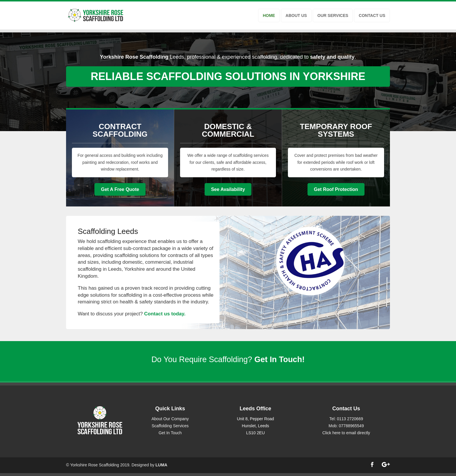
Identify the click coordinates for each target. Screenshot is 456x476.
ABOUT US (296, 15)
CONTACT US (372, 15)
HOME (269, 15)
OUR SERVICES (333, 15)
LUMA (161, 465)
